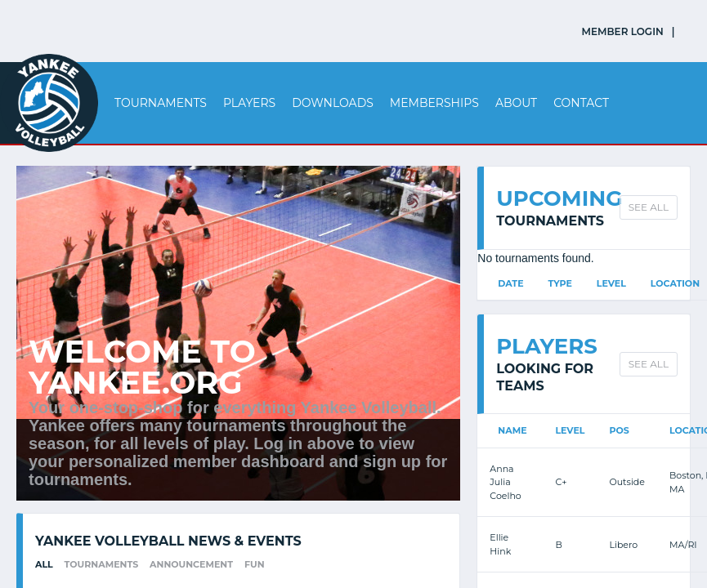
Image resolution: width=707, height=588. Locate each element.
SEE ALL (649, 207)
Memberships (434, 103)
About (516, 103)
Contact (581, 103)
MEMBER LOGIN (623, 31)
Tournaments (161, 103)
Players (249, 103)
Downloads (333, 103)
